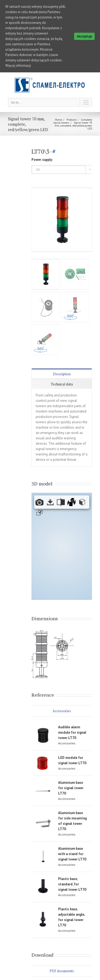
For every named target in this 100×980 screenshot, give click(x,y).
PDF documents (62, 971)
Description (62, 374)
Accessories (62, 711)
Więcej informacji (18, 66)
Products (71, 120)
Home (58, 120)
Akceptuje (84, 36)
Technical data (62, 384)
